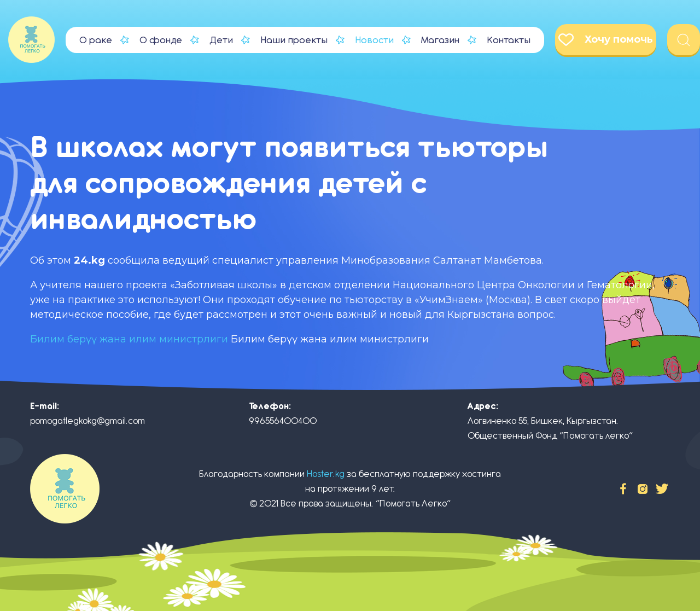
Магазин (440, 40)
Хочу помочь (606, 40)
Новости (374, 40)
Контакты (509, 40)
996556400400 (283, 421)
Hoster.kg (326, 474)
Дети (221, 40)
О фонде (161, 40)
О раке (96, 40)
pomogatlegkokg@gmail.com (87, 421)
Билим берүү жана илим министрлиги (129, 339)
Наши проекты (294, 40)
